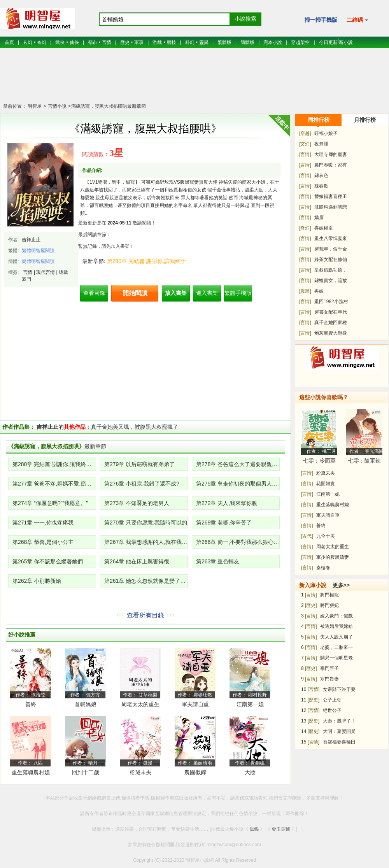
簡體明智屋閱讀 (38, 261)
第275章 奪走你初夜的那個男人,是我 (238, 484)
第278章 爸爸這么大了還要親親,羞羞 (238, 464)
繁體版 (224, 42)
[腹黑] (305, 291)
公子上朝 (332, 700)
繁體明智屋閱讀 (38, 251)
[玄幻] (305, 144)
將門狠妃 (329, 605)
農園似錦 (195, 772)
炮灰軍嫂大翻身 (331, 333)
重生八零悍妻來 (331, 238)
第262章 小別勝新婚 (37, 581)
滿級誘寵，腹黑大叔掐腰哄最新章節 (109, 106)
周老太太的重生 (333, 547)
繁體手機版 (238, 293)
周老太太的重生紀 (140, 706)
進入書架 (207, 293)
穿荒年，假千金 (331, 249)
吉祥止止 (31, 240)
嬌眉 (319, 217)
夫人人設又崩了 (336, 637)
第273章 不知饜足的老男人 (137, 503)
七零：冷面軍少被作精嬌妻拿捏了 (319, 462)
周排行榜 (319, 120)
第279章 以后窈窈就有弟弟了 (139, 464)
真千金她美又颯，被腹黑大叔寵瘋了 (135, 427)
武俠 (60, 42)
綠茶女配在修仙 (331, 260)
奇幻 (42, 42)
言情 (107, 42)
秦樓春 (323, 568)
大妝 (250, 772)
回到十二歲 (86, 772)
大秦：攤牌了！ (339, 721)
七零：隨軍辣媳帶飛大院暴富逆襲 (364, 462)
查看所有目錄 (145, 615)
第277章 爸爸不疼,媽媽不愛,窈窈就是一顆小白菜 (54, 484)
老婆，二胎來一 (336, 647)
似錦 (254, 829)
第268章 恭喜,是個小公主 (43, 542)
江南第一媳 (250, 704)
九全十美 (326, 536)
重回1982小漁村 (331, 302)
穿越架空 (300, 42)
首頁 (9, 42)
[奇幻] (305, 228)
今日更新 (328, 42)
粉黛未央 (140, 772)
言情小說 (56, 106)
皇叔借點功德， (331, 270)
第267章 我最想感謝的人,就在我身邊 (146, 542)
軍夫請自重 (195, 704)
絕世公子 (332, 710)
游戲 (157, 42)
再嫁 (319, 291)
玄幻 (28, 42)
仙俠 (74, 42)
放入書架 (176, 293)
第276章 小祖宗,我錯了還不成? (142, 484)
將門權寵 (329, 595)
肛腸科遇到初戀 (331, 207)
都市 (93, 42)
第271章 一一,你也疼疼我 (43, 523)
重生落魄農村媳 (31, 772)
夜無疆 (321, 144)
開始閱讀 (135, 293)
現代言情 (46, 272)
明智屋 (35, 106)
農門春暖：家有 (331, 165)
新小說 (346, 42)
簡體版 (247, 42)
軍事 (139, 42)
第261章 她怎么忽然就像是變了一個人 (146, 581)
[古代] (307, 536)
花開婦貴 (326, 484)
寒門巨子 (329, 668)
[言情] (305, 154)
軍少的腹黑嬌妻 (333, 557)
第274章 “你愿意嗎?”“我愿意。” (50, 503)
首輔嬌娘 (86, 704)
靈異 (204, 42)
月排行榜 (365, 120)
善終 (31, 704)
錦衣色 (321, 175)
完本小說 (273, 42)
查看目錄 (94, 293)
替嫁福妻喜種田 (331, 196)
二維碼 (357, 20)
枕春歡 (321, 186)
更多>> (341, 585)
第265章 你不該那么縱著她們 (48, 561)
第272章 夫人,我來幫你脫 (227, 503)
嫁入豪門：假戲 (336, 616)
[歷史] (311, 605)
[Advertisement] (194, 80)
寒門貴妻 (329, 679)
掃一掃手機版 (321, 20)
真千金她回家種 (331, 323)
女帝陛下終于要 (339, 689)
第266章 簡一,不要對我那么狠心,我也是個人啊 (238, 542)
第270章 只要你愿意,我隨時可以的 (146, 523)
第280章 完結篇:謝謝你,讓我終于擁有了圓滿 (54, 464)
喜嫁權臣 (324, 228)
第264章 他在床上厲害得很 (137, 561)
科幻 (190, 42)
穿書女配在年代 (331, 312)
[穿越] (305, 133)
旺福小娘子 (326, 133)
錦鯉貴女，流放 (331, 281)
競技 (172, 42)
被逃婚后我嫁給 (336, 626)
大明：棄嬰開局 (339, 731)
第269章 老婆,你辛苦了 (224, 523)
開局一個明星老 (336, 658)
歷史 (125, 42)
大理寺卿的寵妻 (331, 154)
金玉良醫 (281, 829)
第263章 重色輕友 (218, 561)
